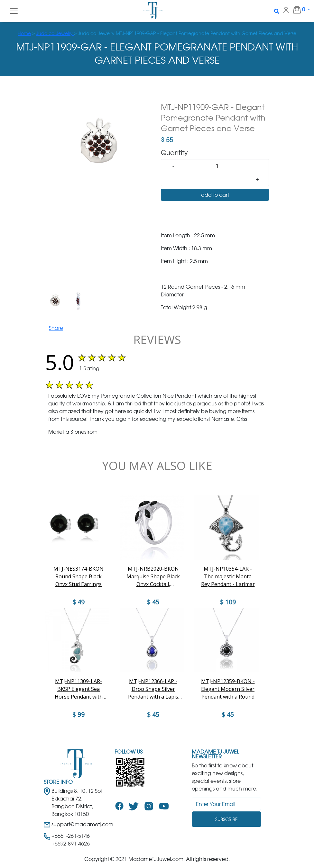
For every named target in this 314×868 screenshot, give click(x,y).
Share (56, 328)
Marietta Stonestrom (73, 432)
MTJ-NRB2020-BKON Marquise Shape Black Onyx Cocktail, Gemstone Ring (153, 577)
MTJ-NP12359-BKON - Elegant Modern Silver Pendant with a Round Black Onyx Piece (228, 689)
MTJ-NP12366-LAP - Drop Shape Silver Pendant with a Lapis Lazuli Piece (153, 689)
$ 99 (78, 715)
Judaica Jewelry (55, 33)
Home (24, 33)
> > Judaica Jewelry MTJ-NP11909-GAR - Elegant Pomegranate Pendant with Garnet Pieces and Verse (157, 33)
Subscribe (226, 819)
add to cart (215, 195)
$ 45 (153, 715)
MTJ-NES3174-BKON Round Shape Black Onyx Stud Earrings (78, 576)
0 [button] (296, 10)
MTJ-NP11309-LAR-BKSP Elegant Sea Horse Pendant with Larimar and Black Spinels (79, 689)
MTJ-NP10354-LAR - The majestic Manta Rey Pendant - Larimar (228, 576)
